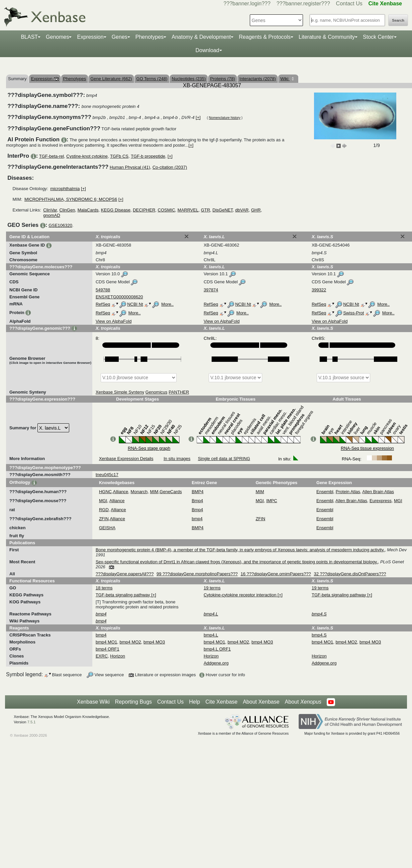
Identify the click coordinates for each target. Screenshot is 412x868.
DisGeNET (223, 210)
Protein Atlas (348, 492)
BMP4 (197, 492)
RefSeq (103, 304)
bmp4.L (211, 635)
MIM (154, 492)
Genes (120, 37)
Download (207, 50)
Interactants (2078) (258, 79)
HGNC (105, 492)
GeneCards (171, 492)
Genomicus (157, 392)
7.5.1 (32, 722)
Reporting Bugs (133, 702)
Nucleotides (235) (189, 79)
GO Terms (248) (152, 79)
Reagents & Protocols (265, 37)
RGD (104, 510)
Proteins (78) (222, 79)
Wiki (285, 79)
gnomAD (52, 215)
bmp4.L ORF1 (217, 649)
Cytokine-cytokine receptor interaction (241, 595)
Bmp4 (197, 501)
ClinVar (50, 210)
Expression (90, 37)
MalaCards (88, 210)
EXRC (102, 656)
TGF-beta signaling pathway (123, 595)
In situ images (177, 459)
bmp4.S (319, 635)
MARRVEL (188, 210)
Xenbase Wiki (93, 702)
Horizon (118, 656)
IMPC (272, 501)
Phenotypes (150, 37)
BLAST (29, 37)
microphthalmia (65, 189)
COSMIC (167, 210)
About (303, 702)
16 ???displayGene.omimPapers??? (276, 574)
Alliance (121, 492)
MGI (103, 501)
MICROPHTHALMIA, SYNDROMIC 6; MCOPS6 (71, 199)
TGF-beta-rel (51, 156)
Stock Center (378, 37)
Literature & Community (327, 37)
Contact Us (349, 4)
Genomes (57, 37)
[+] (198, 117)
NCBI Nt (135, 304)
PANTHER (179, 392)
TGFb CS (119, 156)
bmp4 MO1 (106, 642)
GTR (205, 210)
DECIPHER (144, 210)
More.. (167, 304)
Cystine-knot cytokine (87, 156)
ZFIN (104, 519)
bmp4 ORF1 (108, 649)
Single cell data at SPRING (224, 459)
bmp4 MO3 (154, 642)
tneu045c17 (107, 475)
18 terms (104, 588)
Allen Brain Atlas (378, 492)
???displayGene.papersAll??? (125, 574)
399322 (319, 290)
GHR (256, 210)
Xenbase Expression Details (126, 459)
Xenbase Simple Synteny (120, 392)
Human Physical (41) (130, 167)
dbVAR (242, 210)
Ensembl (325, 492)
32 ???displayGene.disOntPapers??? (350, 574)
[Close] (187, 237)
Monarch (139, 492)
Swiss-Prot (353, 313)
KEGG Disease (116, 210)
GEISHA (107, 528)
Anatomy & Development (201, 37)
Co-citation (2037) (170, 167)
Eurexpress (381, 501)
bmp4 (197, 519)
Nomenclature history (225, 118)
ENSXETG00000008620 (119, 297)
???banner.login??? (247, 4)
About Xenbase (261, 702)
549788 (103, 290)
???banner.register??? (303, 4)
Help (194, 702)
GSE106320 (60, 225)
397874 (211, 290)
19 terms (212, 588)
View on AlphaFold (114, 321)
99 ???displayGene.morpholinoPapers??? (197, 574)
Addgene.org (216, 663)
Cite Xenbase (221, 702)
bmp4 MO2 (130, 642)
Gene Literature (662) (111, 79)
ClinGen (67, 210)
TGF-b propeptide (148, 156)
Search (398, 20)
